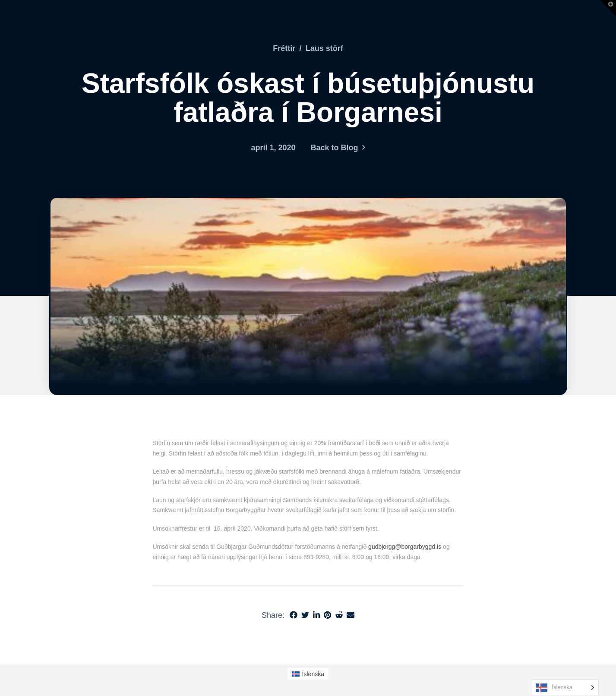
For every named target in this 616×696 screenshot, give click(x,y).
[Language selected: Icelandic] (565, 688)
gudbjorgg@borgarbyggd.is (405, 547)
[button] (608, 8)
